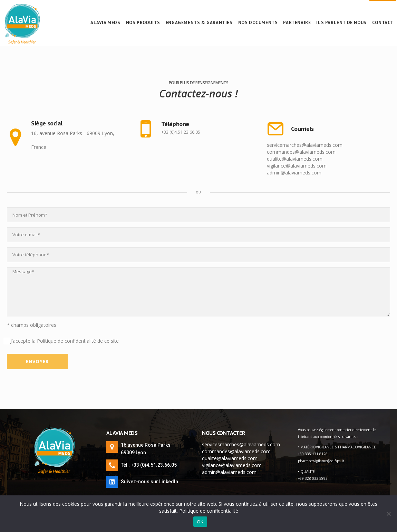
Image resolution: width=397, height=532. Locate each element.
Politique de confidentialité (209, 511)
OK (200, 522)
